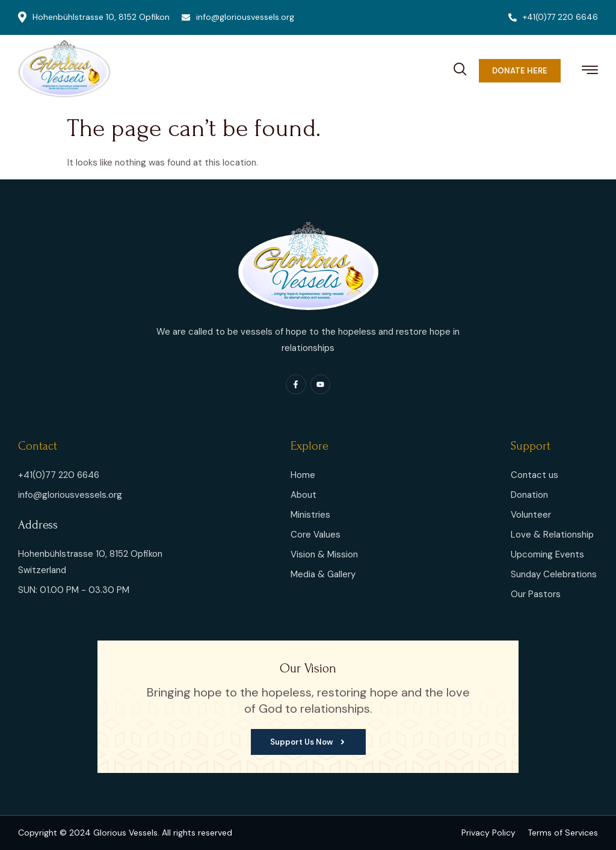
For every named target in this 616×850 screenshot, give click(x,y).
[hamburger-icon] (590, 72)
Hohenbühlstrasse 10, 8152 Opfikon (94, 17)
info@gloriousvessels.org (238, 17)
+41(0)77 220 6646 (553, 17)
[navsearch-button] (460, 67)
